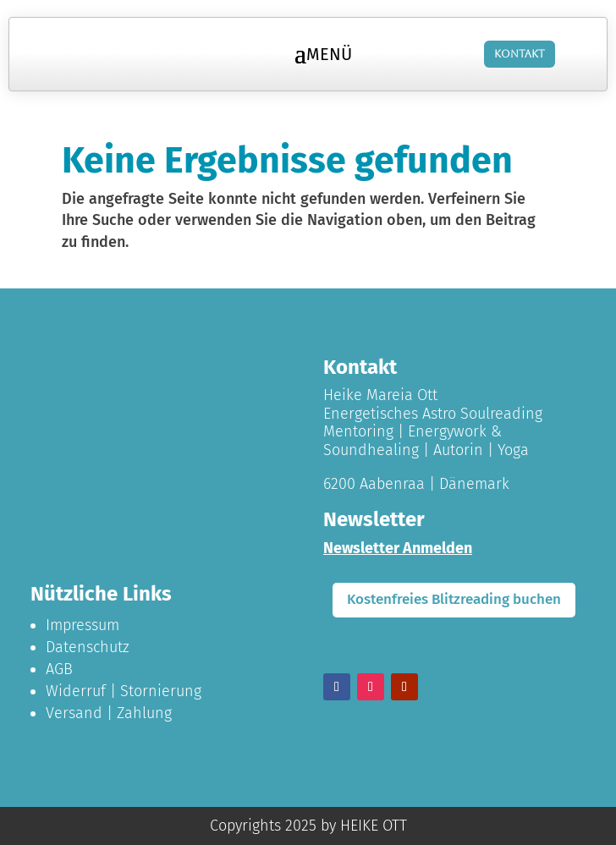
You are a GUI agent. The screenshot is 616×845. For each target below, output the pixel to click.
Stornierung (161, 691)
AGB (59, 669)
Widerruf (76, 691)
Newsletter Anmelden (398, 548)
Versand (74, 713)
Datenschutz (88, 647)
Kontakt (520, 54)
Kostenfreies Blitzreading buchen (454, 599)
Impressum (82, 625)
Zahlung (144, 713)
